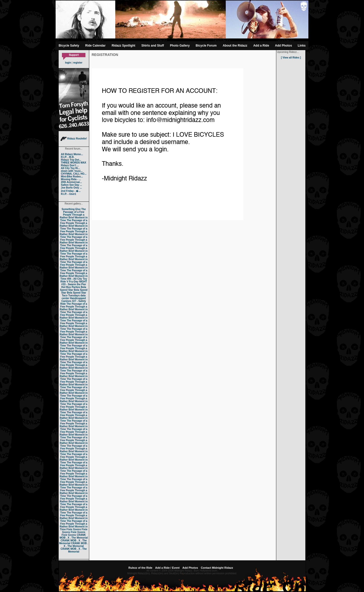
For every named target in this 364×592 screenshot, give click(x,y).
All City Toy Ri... (70, 168)
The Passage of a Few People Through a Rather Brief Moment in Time (74, 215)
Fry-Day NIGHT (78, 282)
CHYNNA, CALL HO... (74, 174)
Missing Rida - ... (71, 179)
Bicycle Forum (206, 46)
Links (302, 46)
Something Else (71, 209)
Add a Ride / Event (167, 568)
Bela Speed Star (73, 289)
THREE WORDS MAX (74, 163)
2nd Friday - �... (71, 191)
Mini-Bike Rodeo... (72, 177)
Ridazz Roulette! (74, 139)
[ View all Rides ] (291, 58)
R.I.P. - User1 (69, 194)
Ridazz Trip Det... (71, 160)
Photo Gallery (180, 46)
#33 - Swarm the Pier (74, 284)
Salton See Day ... (71, 185)
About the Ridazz (235, 46)
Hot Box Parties (71, 287)
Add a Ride (261, 46)
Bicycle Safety (69, 46)
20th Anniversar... (71, 182)
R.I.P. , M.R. (68, 157)
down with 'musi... (72, 171)
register (78, 63)
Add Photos (283, 46)
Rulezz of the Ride (140, 568)
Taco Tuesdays (71, 295)
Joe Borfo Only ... (71, 188)
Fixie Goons (74, 529)
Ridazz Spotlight (123, 46)
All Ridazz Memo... (72, 154)
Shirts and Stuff (153, 46)
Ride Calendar (95, 46)
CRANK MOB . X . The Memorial (74, 536)
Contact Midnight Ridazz (217, 568)
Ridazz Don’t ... (70, 165)
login (68, 63)
